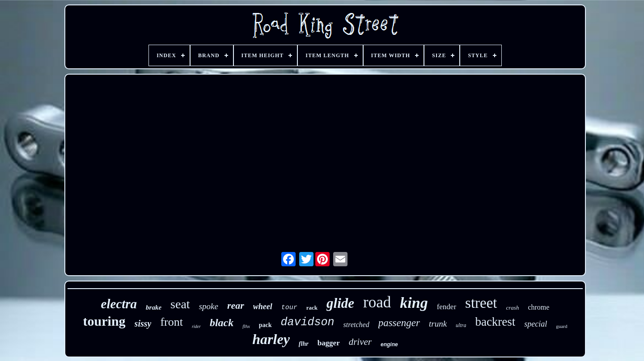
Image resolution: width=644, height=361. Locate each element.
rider (196, 326)
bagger (329, 343)
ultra (461, 325)
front (172, 322)
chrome (538, 307)
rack (312, 308)
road (377, 302)
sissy (143, 323)
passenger (399, 323)
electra (119, 304)
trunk (438, 324)
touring (104, 321)
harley (271, 339)
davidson (308, 322)
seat (180, 304)
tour (289, 308)
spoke (209, 306)
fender (447, 307)
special (536, 324)
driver (360, 342)
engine (389, 344)
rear (236, 305)
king (414, 303)
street (481, 303)
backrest (495, 322)
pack (265, 325)
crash (513, 308)
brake (154, 307)
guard (561, 326)
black (222, 323)
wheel (263, 306)
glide (340, 303)
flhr (304, 344)
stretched (356, 325)
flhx (246, 326)
